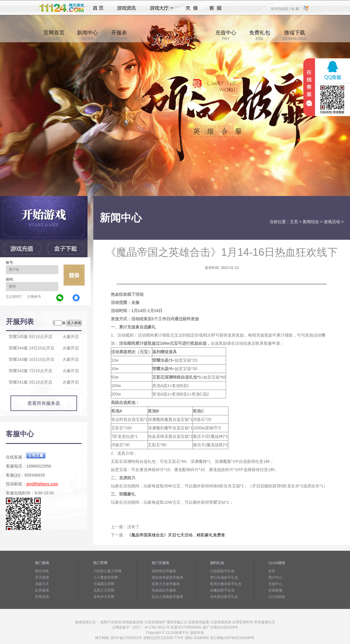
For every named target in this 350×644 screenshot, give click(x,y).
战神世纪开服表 (164, 571)
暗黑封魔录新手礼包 (226, 584)
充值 (191, 8)
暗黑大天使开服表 (166, 584)
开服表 (119, 35)
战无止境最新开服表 (167, 597)
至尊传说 (42, 597)
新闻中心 (87, 35)
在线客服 (275, 590)
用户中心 (275, 577)
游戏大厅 (160, 8)
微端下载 (295, 35)
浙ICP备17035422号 (126, 638)
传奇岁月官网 (104, 597)
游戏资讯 (127, 8)
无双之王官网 (104, 590)
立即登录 (74, 275)
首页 (98, 8)
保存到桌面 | (281, 8)
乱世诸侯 (42, 590)
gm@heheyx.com (42, 484)
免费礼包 (260, 35)
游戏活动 (332, 222)
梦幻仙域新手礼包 (224, 577)
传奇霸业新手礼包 (224, 597)
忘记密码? (14, 297)
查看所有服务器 (44, 403)
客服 (216, 8)
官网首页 (54, 35)
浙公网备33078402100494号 (232, 638)
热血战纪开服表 (164, 590)
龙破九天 (42, 584)
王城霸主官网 (104, 584)
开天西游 (42, 577)
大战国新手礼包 (222, 571)
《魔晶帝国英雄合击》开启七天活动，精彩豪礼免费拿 (176, 535)
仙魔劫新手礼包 (222, 590)
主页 (294, 222)
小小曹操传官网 (106, 577)
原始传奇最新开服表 (167, 577)
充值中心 (226, 35)
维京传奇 (42, 571)
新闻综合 (311, 222)
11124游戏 (277, 597)
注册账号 (34, 297)
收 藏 (295, 8)
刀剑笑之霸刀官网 (107, 571)
